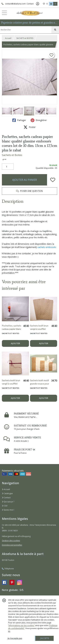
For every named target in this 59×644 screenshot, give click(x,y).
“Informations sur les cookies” (21, 625)
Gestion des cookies (11, 541)
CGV (5, 506)
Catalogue (7, 493)
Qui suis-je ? (8, 502)
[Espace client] (38, 4)
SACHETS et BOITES (25, 38)
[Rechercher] (55, 30)
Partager (19, 120)
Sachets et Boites (12, 155)
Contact (30, 4)
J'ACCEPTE (45, 638)
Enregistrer (39, 120)
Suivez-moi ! (8, 510)
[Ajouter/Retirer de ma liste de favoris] (53, 180)
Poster (30, 127)
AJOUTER (15, 343)
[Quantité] (8, 167)
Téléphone (8, 569)
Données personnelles (12, 545)
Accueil (8, 38)
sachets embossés (47, 247)
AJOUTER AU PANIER (25, 180)
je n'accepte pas (15, 638)
